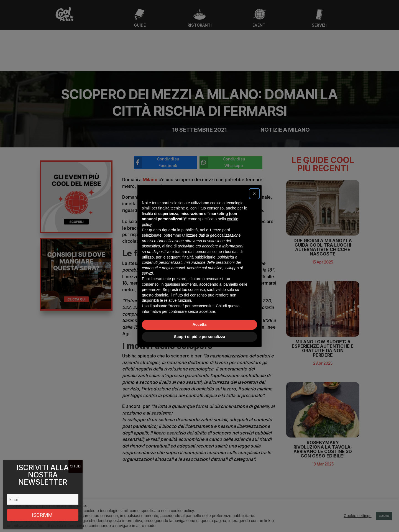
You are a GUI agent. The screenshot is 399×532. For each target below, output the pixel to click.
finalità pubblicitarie (199, 257)
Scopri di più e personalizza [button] (199, 337)
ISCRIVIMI (43, 515)
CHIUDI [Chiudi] (76, 466)
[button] (254, 194)
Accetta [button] (200, 324)
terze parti (221, 230)
